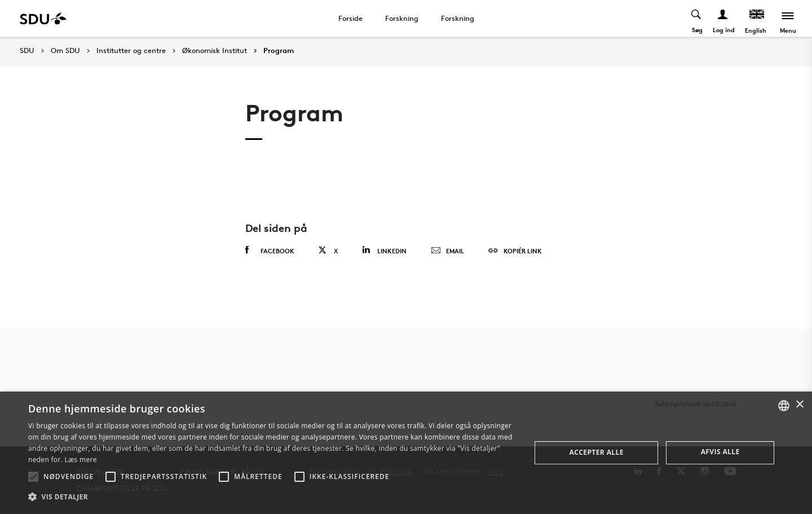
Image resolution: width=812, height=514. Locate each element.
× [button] (799, 405)
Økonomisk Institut (215, 51)
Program (279, 51)
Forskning (402, 18)
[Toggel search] (697, 18)
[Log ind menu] (723, 18)
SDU (27, 50)
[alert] (406, 453)
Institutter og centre (131, 51)
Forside (350, 18)
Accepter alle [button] (597, 452)
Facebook (270, 251)
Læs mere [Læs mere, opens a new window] (80, 460)
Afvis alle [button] (720, 452)
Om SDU (65, 51)
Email (447, 251)
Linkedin (384, 250)
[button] (33, 477)
